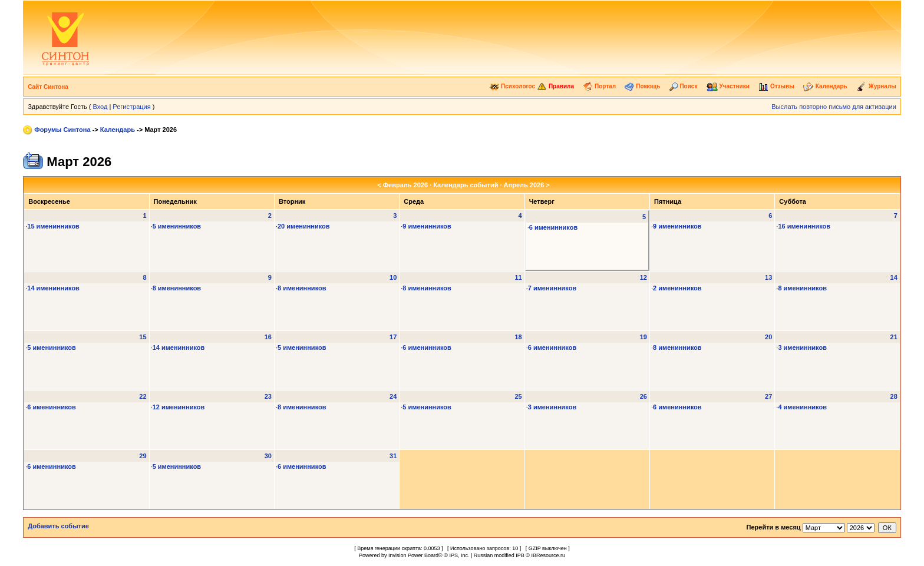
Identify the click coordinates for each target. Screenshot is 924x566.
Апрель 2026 (524, 185)
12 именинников (179, 407)
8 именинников (177, 288)
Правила (555, 86)
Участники (728, 86)
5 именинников (177, 226)
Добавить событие (58, 526)
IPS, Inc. (459, 555)
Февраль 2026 (405, 185)
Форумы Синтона (62, 130)
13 (768, 277)
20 (768, 337)
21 (894, 337)
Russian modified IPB (499, 555)
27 (768, 396)
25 (518, 396)
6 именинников (554, 227)
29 (143, 456)
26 (643, 396)
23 (268, 396)
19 (643, 337)
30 (268, 456)
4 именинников (802, 407)
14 (894, 277)
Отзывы (776, 86)
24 (393, 396)
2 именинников (677, 288)
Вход (100, 107)
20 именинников (304, 226)
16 (268, 337)
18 (518, 337)
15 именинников (53, 226)
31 (393, 456)
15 (143, 337)
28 (894, 396)
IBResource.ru (548, 555)
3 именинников (802, 347)
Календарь (825, 86)
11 (518, 277)
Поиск (684, 86)
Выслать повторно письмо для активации (834, 107)
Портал (599, 86)
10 (393, 277)
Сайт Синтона (48, 87)
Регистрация (131, 107)
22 (143, 396)
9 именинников (427, 226)
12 (643, 277)
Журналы (876, 86)
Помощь (642, 86)
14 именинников (53, 288)
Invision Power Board (413, 555)
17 (393, 337)
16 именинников (804, 226)
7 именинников (552, 288)
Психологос (512, 86)
